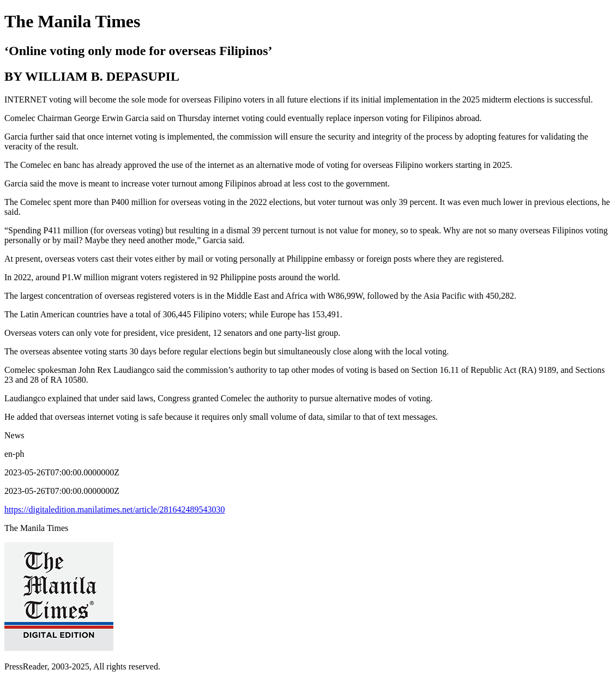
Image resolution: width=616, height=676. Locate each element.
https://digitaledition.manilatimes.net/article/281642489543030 (114, 509)
